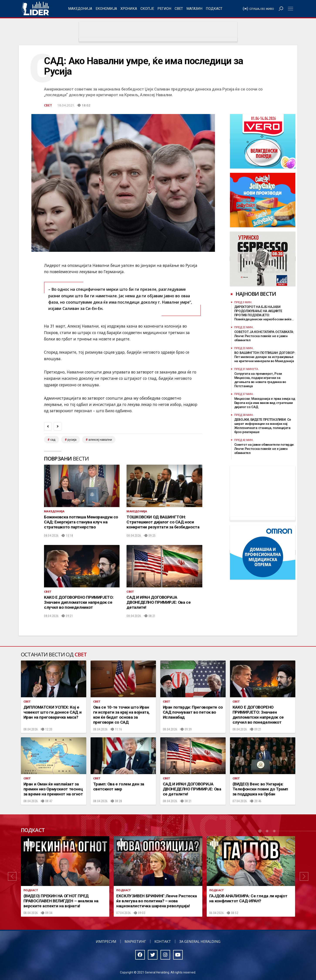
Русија (72, 440)
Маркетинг (135, 941)
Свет (179, 9)
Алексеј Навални (100, 440)
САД (53, 440)
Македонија (80, 9)
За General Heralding (200, 941)
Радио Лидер (35, 9)
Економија (106, 9)
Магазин (194, 9)
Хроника (129, 9)
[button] (12, 876)
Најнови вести (256, 294)
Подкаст (214, 9)
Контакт (163, 941)
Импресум (106, 941)
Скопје (147, 9)
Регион (164, 9)
